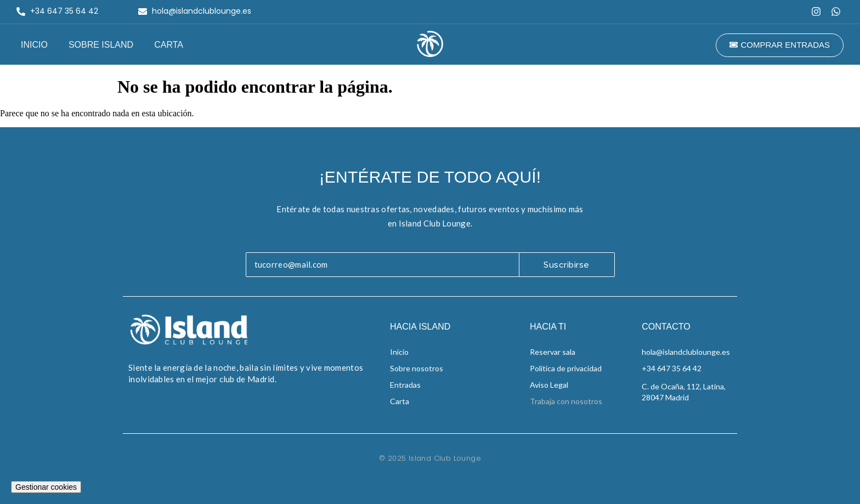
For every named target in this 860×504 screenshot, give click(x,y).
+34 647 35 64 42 (672, 368)
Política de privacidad (566, 368)
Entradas (405, 385)
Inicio (34, 45)
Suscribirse (567, 265)
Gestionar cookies (46, 487)
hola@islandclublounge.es (686, 352)
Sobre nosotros (417, 368)
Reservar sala (553, 352)
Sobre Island (101, 45)
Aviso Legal (549, 385)
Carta (169, 45)
